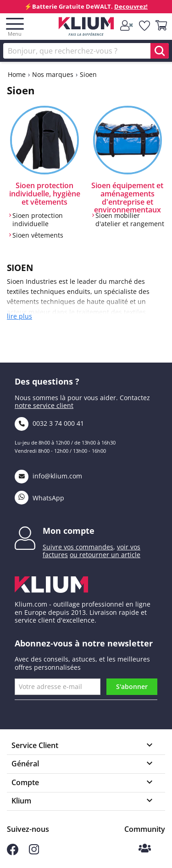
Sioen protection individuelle (38, 220)
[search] (160, 51)
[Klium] (86, 28)
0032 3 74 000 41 (49, 423)
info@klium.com (48, 476)
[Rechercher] (86, 51)
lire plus (19, 316)
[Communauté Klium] (145, 849)
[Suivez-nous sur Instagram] (34, 852)
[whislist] (145, 26)
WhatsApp (39, 498)
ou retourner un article (105, 555)
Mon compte (69, 531)
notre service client (44, 405)
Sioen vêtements (38, 235)
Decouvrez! (131, 6)
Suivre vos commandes (78, 547)
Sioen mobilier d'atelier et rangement (130, 220)
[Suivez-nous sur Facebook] (13, 853)
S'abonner (132, 686)
